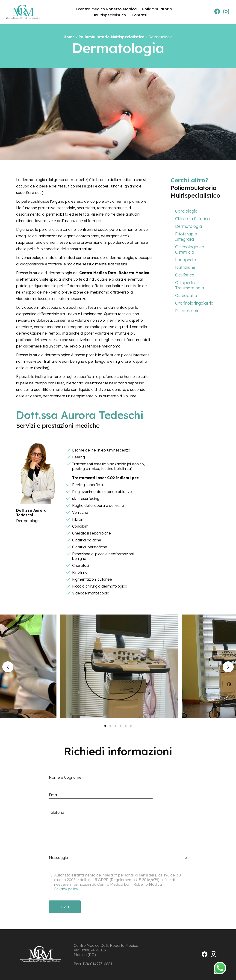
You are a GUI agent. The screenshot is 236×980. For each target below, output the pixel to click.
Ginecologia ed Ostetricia (190, 249)
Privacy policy (66, 889)
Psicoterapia (187, 311)
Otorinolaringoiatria (194, 303)
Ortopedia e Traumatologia (190, 285)
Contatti (139, 15)
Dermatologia (189, 226)
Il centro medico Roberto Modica (105, 9)
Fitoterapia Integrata (186, 237)
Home (69, 37)
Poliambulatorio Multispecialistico (112, 37)
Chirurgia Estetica (192, 219)
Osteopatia (186, 295)
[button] (105, 726)
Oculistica (185, 275)
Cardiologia (186, 211)
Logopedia (186, 260)
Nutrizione (185, 267)
